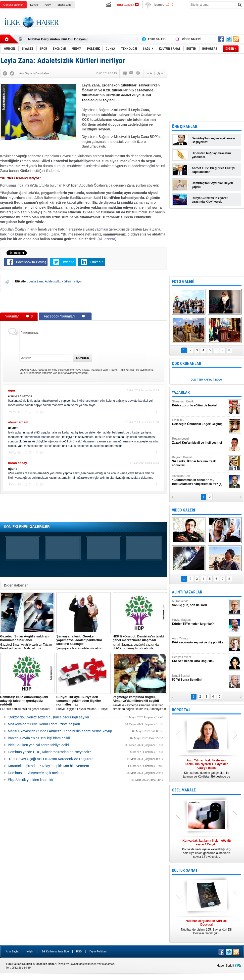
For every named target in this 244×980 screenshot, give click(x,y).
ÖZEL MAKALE (184, 790)
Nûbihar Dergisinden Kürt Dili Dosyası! (58, 39)
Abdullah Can (199, 480)
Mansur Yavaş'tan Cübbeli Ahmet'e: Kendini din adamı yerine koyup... (62, 731)
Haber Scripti (225, 966)
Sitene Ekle (64, 5)
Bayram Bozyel (199, 461)
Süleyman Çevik (199, 404)
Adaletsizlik (52, 281)
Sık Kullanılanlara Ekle (55, 951)
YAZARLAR (181, 392)
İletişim (30, 951)
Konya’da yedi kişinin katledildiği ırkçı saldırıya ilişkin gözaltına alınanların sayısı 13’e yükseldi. (207, 849)
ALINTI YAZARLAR (187, 592)
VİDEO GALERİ (183, 510)
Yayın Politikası (98, 951)
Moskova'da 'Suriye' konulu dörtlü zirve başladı (44, 724)
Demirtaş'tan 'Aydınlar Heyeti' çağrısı (213, 185)
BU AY (219, 380)
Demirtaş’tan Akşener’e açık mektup (36, 773)
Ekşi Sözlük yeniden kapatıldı (31, 780)
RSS (79, 951)
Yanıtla (17, 412)
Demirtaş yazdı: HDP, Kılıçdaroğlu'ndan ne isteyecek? (49, 752)
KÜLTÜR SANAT (185, 870)
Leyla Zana (36, 281)
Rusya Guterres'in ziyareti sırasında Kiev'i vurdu (210, 200)
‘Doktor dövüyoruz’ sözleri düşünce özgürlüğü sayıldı (49, 717)
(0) (30, 412)
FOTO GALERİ (183, 282)
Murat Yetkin (199, 603)
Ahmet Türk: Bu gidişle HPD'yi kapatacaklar (213, 170)
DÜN (193, 380)
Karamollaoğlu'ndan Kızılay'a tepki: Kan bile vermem (49, 766)
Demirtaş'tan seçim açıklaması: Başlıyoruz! (214, 140)
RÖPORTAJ (181, 710)
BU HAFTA (205, 380)
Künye (34, 5)
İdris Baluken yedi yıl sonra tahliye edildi (39, 745)
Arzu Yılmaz (199, 641)
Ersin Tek (199, 422)
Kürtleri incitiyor (72, 281)
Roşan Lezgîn (199, 441)
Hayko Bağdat (199, 622)
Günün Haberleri (14, 5)
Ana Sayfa (12, 951)
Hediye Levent (199, 659)
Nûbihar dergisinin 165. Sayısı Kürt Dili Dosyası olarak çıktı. (207, 927)
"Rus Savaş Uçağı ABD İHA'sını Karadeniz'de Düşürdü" (51, 759)
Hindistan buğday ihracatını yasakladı (211, 155)
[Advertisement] (153, 22)
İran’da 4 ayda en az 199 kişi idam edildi (39, 738)
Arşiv (48, 5)
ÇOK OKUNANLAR (187, 364)
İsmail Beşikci (199, 678)
